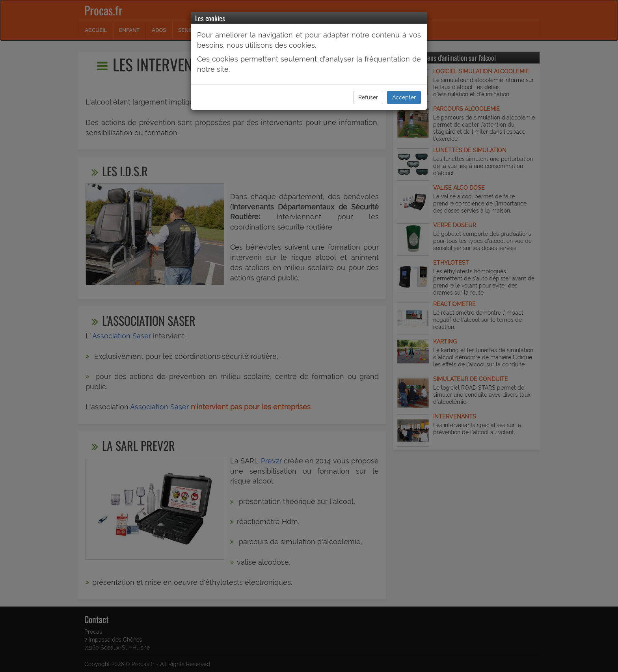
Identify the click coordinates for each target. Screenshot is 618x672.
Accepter (404, 97)
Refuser (368, 97)
